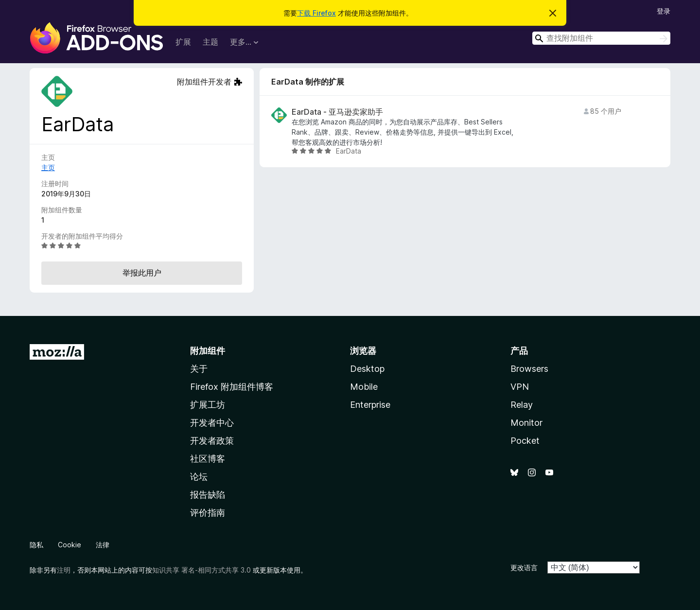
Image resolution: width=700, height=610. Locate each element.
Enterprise (370, 405)
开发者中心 (212, 423)
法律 (103, 545)
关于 (199, 369)
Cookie (70, 545)
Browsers (529, 369)
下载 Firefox (316, 13)
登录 (664, 11)
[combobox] (601, 38)
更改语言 (524, 567)
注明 (64, 570)
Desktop (367, 369)
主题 (210, 42)
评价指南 (208, 513)
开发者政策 (212, 441)
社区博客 (208, 459)
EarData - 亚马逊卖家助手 (337, 112)
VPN (520, 387)
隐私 (36, 545)
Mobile (364, 387)
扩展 (183, 42)
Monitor (526, 423)
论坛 (199, 477)
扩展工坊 (208, 405)
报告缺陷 (208, 495)
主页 (48, 167)
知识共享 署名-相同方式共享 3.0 (201, 570)
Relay (522, 405)
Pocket (525, 441)
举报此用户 (142, 273)
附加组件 (208, 351)
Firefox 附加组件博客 (232, 387)
